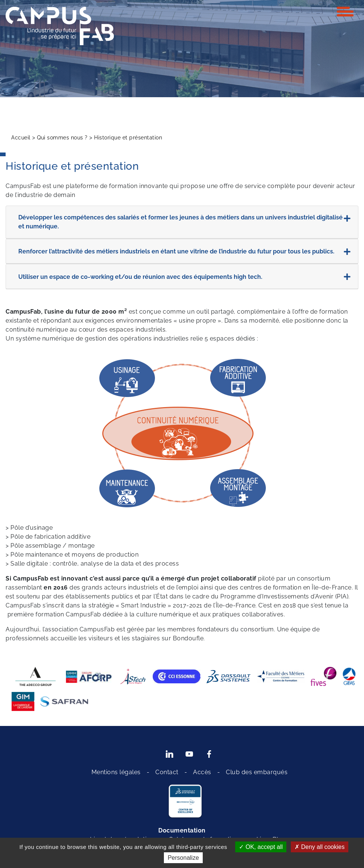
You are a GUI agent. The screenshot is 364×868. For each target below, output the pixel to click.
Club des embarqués (257, 772)
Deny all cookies (320, 847)
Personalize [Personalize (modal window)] (183, 858)
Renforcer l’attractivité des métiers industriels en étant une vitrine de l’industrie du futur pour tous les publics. (184, 252)
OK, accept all (261, 847)
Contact (167, 772)
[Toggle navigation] (345, 12)
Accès (202, 772)
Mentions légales (116, 772)
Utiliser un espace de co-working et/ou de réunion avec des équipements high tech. (184, 277)
